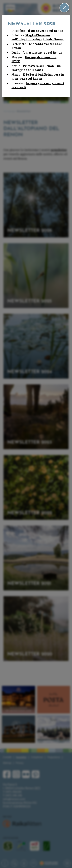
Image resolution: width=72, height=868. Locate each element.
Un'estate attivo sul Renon (43, 53)
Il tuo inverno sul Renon (46, 31)
